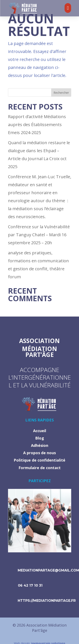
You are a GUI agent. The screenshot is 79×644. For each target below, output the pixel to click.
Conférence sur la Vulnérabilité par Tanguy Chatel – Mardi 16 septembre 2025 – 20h (39, 235)
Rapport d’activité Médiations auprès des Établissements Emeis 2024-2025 (37, 125)
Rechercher (61, 93)
